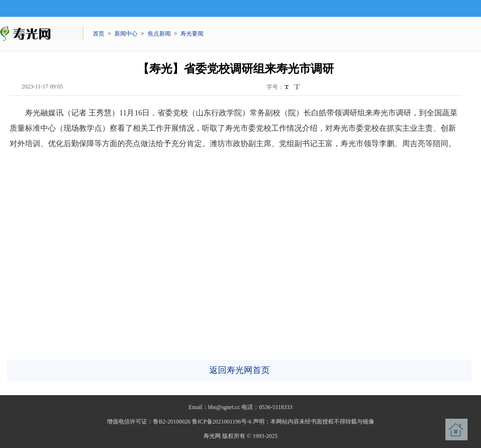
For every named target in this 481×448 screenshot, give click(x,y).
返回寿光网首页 (240, 370)
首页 (99, 34)
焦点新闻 (159, 34)
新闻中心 (126, 34)
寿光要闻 (192, 34)
